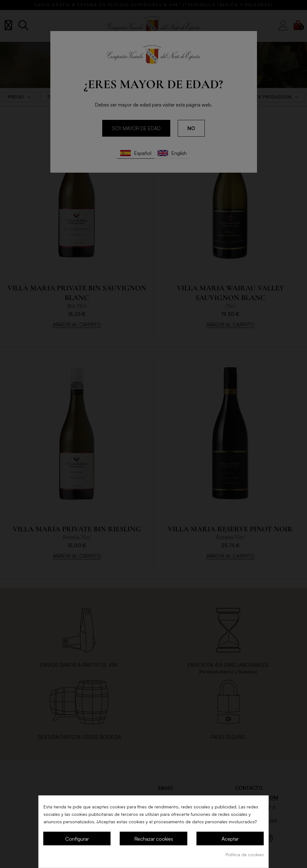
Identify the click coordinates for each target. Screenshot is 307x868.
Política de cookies (245, 854)
